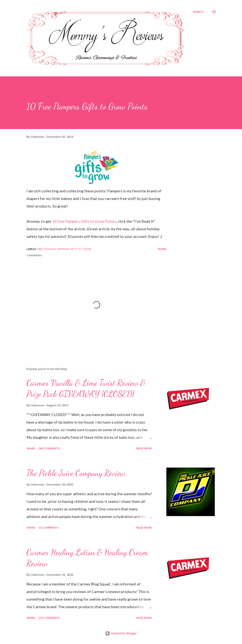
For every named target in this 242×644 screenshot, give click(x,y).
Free (40, 249)
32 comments (48, 528)
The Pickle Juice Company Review (76, 473)
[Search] (198, 12)
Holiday (50, 249)
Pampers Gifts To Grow (74, 249)
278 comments (49, 618)
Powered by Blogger (121, 633)
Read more (144, 448)
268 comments (49, 448)
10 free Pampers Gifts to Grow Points (84, 221)
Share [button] (162, 249)
